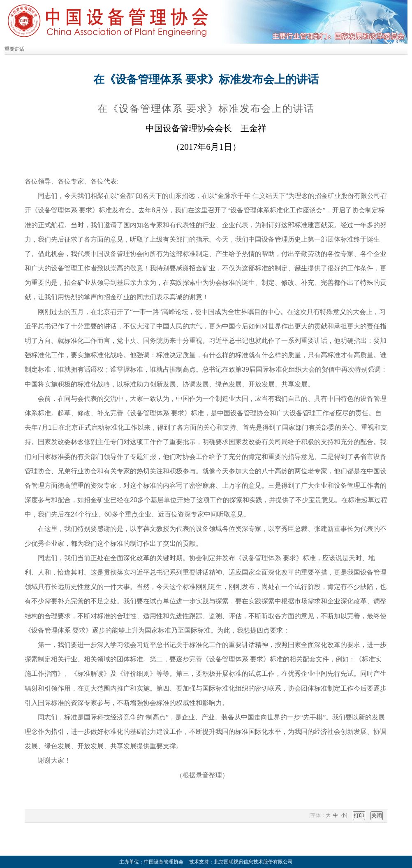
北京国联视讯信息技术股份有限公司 (253, 862)
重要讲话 (14, 49)
